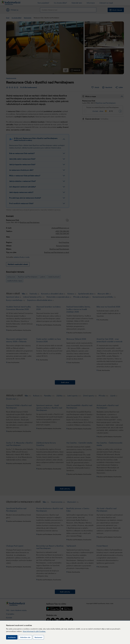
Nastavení (38, 637)
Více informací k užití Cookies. (34, 631)
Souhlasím (12, 637)
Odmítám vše (25, 637)
